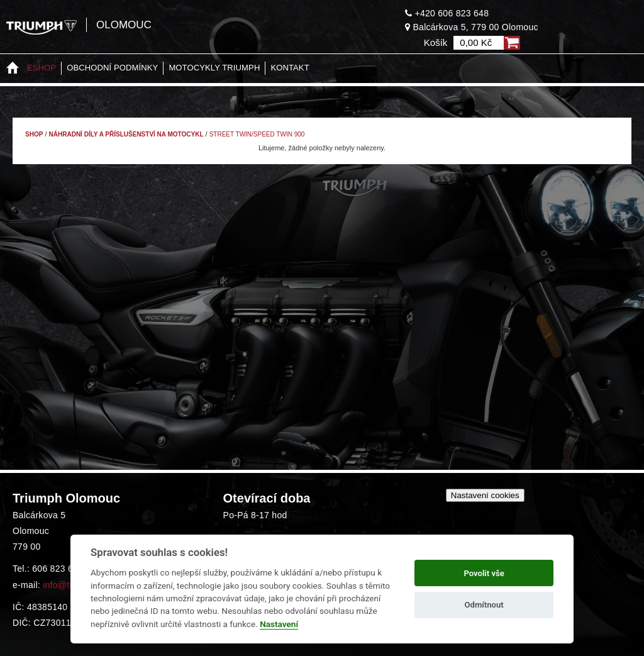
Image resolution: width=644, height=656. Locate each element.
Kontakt (290, 68)
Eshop (42, 68)
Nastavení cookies (485, 495)
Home (13, 68)
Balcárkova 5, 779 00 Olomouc (472, 27)
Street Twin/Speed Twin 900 (257, 134)
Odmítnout (484, 605)
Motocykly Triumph (214, 68)
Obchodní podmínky (112, 68)
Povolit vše (484, 573)
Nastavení (279, 624)
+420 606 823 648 (447, 13)
